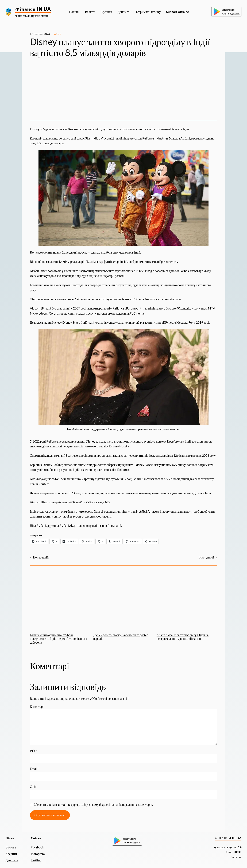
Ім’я (33, 751)
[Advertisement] (124, 91)
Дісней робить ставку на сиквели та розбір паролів (121, 637)
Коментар (37, 707)
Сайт (33, 787)
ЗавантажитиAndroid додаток (226, 12)
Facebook (37, 847)
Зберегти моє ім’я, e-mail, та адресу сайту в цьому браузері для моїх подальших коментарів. (93, 805)
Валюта (11, 847)
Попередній (41, 557)
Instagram (38, 854)
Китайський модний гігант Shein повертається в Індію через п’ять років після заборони (59, 639)
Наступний (207, 557)
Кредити (11, 854)
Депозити (12, 860)
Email (35, 769)
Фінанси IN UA (33, 9)
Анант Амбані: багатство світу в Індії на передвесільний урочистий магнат (183, 637)
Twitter (36, 860)
